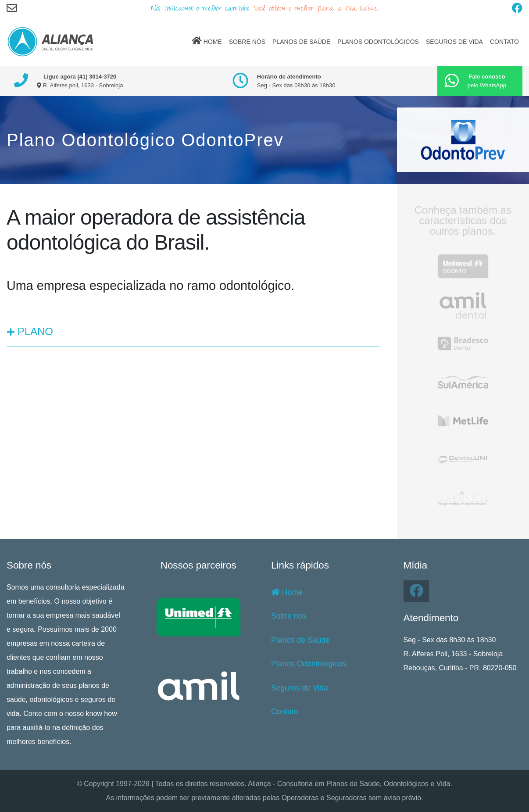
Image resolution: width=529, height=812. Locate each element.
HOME (207, 41)
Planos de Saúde (300, 640)
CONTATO (504, 42)
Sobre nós (289, 616)
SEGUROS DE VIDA (454, 42)
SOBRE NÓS (247, 42)
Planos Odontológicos (309, 664)
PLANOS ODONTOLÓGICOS (378, 42)
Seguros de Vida (300, 688)
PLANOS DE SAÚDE (301, 42)
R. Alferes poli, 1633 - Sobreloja (80, 85)
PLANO (30, 331)
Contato (285, 712)
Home (287, 592)
